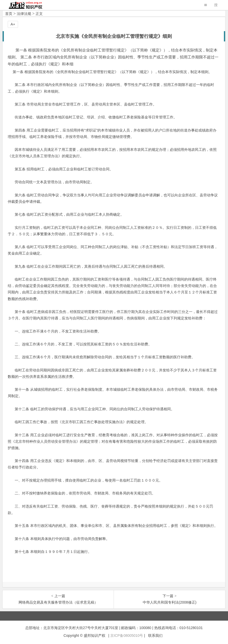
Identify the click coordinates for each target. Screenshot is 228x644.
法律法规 (24, 14)
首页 (9, 14)
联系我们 (155, 636)
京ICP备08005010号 (127, 636)
